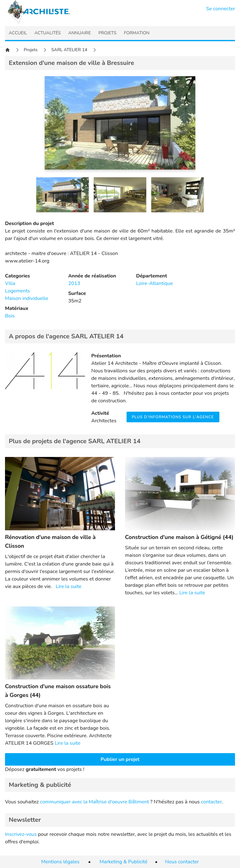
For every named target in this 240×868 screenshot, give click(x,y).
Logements (17, 291)
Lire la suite (68, 586)
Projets (31, 50)
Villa (10, 283)
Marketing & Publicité (124, 862)
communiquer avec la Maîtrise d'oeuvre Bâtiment (95, 802)
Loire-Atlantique (154, 283)
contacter (211, 802)
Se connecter (221, 9)
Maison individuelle (27, 298)
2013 (74, 283)
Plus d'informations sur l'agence (173, 417)
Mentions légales (60, 862)
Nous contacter (182, 862)
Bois (10, 316)
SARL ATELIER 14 (69, 50)
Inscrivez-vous (21, 834)
